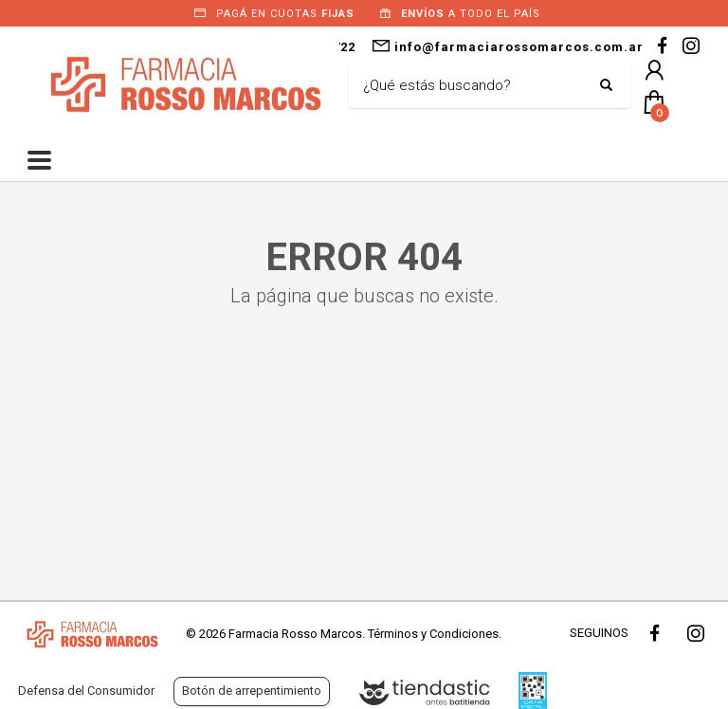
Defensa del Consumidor (86, 691)
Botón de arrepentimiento (252, 691)
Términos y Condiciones (433, 634)
